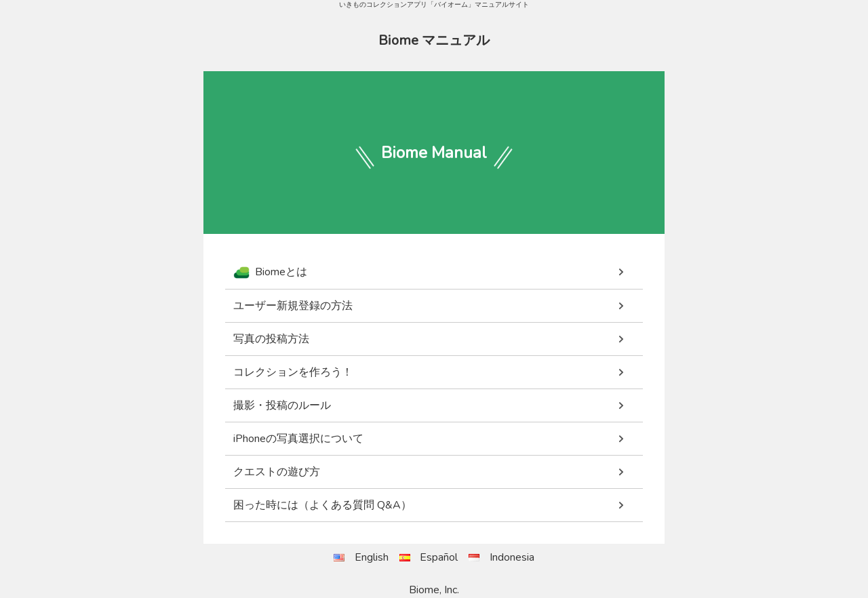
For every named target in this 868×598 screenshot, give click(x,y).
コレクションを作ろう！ (293, 372)
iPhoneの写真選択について (298, 439)
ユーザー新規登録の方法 (293, 306)
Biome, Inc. (434, 590)
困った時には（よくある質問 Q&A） (322, 505)
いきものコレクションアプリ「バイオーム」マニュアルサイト (434, 5)
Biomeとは (270, 273)
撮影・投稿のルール (282, 405)
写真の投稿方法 (271, 339)
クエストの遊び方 (277, 472)
